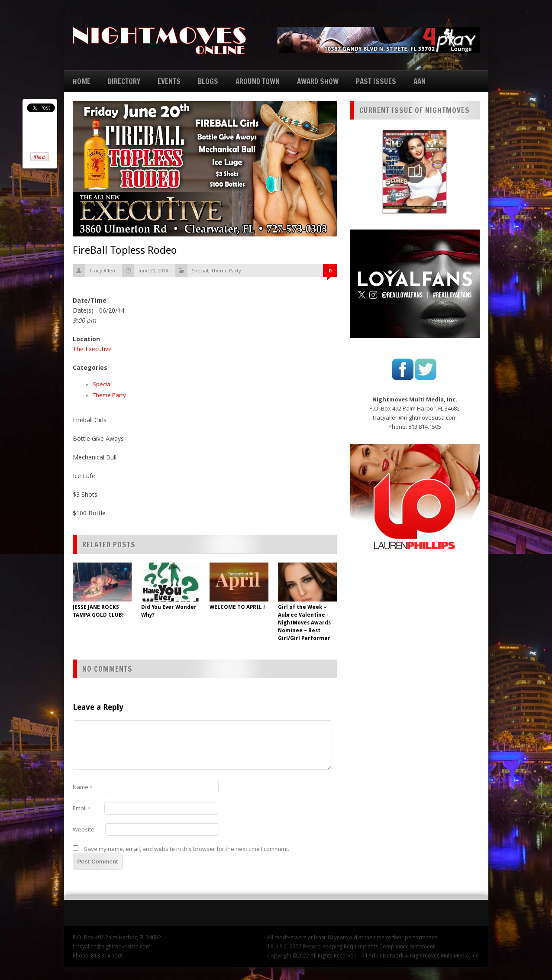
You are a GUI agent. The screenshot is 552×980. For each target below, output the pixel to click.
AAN (420, 81)
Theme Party (226, 270)
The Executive (92, 349)
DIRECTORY (124, 81)
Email (82, 808)
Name (82, 787)
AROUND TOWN (258, 81)
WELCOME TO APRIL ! (237, 607)
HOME (82, 81)
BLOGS (208, 81)
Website (84, 829)
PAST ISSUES (376, 81)
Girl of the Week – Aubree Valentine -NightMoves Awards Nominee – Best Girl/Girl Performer (304, 623)
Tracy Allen (102, 270)
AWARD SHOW (318, 81)
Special (200, 270)
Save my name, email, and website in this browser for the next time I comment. (187, 849)
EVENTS (169, 81)
